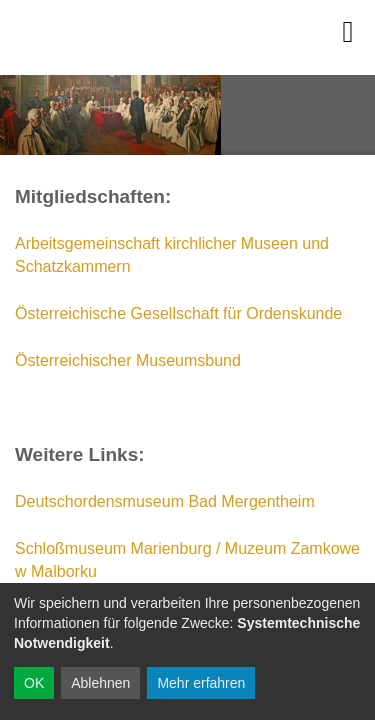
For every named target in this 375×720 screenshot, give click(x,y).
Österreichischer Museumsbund (128, 360)
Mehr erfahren (201, 683)
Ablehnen (100, 683)
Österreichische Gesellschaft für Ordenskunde (178, 313)
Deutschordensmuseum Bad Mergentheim (165, 501)
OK (34, 683)
